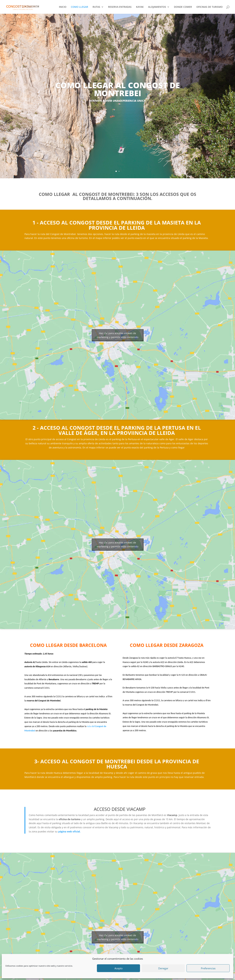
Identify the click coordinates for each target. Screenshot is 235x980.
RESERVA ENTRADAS (120, 7)
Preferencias (208, 968)
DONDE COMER (183, 7)
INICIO (63, 7)
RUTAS (96, 7)
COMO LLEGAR (79, 7)
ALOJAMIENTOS (157, 7)
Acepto (119, 968)
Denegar (163, 968)
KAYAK (140, 7)
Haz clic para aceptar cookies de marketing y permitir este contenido (118, 335)
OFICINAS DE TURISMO (209, 7)
